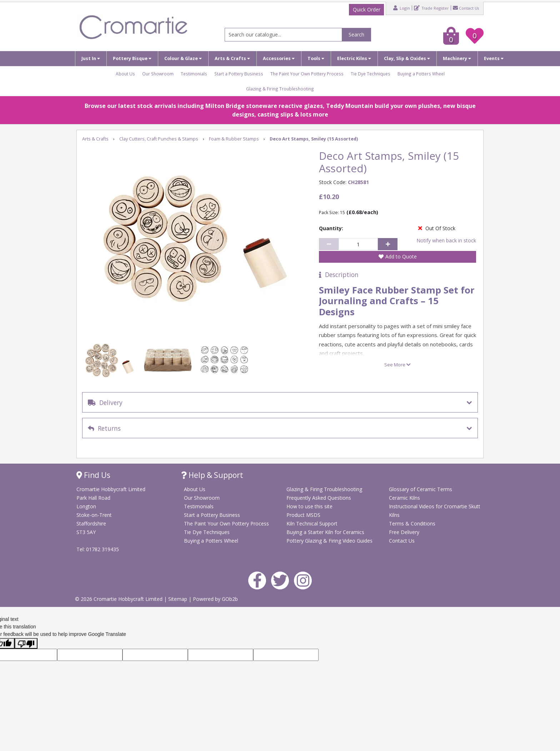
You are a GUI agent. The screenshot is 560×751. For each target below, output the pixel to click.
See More (397, 365)
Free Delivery (404, 532)
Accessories (279, 58)
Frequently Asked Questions (319, 498)
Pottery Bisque (132, 58)
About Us (125, 74)
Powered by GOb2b (215, 599)
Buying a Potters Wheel (421, 74)
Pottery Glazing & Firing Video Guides (329, 541)
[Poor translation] (26, 643)
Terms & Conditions (412, 523)
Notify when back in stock (446, 240)
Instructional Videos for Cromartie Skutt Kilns (435, 511)
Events (494, 58)
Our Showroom (158, 74)
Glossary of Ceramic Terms (421, 489)
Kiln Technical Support (312, 523)
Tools (316, 58)
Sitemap (178, 599)
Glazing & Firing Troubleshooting (280, 89)
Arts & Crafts (232, 58)
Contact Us (466, 8)
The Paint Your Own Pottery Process (307, 74)
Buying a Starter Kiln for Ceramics (325, 532)
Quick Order (367, 9)
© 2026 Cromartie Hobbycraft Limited (119, 599)
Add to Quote (401, 256)
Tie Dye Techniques (371, 74)
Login (402, 8)
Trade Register (431, 8)
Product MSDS (303, 515)
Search (356, 34)
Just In (91, 58)
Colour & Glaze (183, 58)
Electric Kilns (354, 58)
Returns (104, 428)
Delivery (105, 402)
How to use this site (309, 506)
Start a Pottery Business (239, 74)
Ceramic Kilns (404, 498)
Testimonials (194, 74)
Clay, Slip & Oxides (407, 58)
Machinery (457, 58)
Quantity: (331, 228)
